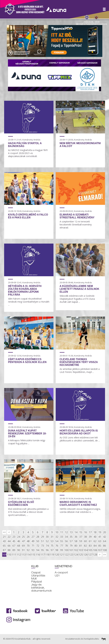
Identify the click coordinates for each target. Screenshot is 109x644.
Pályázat (37, 582)
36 (76, 537)
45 (14, 541)
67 (14, 546)
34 (66, 537)
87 (4, 550)
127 (90, 555)
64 (105, 541)
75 (52, 546)
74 (47, 546)
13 (71, 532)
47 (23, 541)
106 (95, 550)
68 (19, 546)
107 (100, 550)
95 (42, 550)
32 (57, 537)
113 (23, 555)
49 (33, 541)
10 (57, 532)
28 (38, 537)
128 (95, 555)
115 (33, 555)
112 (19, 555)
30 (47, 537)
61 (90, 541)
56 (66, 541)
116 (38, 555)
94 (38, 550)
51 (42, 541)
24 (19, 537)
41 (100, 537)
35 (71, 537)
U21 (57, 576)
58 (76, 541)
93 (33, 550)
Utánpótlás (38, 576)
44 (9, 541)
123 (71, 555)
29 (42, 537)
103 (81, 550)
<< (4, 532)
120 (57, 555)
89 (14, 550)
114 (28, 555)
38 (85, 537)
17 (90, 532)
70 (28, 546)
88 (9, 550)
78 (66, 546)
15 (81, 532)
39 (90, 537)
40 (95, 537)
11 (62, 532)
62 (95, 541)
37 (81, 537)
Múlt (34, 579)
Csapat (36, 573)
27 (33, 537)
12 (66, 532)
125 (81, 555)
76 (57, 546)
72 (38, 546)
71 (33, 546)
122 (66, 555)
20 (105, 532)
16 (85, 532)
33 (62, 537)
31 (52, 537)
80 (76, 546)
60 (85, 541)
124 (76, 555)
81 (81, 546)
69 (23, 546)
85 (100, 546)
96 (47, 550)
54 (57, 541)
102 (76, 550)
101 (71, 550)
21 (4, 537)
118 (47, 555)
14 (76, 532)
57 (71, 541)
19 (100, 532)
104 (85, 550)
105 (90, 550)
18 (95, 532)
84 (95, 546)
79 (71, 546)
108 (105, 550)
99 (62, 550)
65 (4, 546)
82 (85, 546)
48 (28, 541)
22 (9, 537)
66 (9, 546)
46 (19, 541)
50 (38, 541)
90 (19, 550)
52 (47, 541)
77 (62, 546)
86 (105, 546)
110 (9, 555)
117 (42, 555)
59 (81, 541)
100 (66, 550)
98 (57, 550)
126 (85, 555)
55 (62, 541)
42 (105, 537)
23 (14, 537)
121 (62, 555)
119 (52, 555)
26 (28, 537)
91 (23, 550)
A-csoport (61, 573)
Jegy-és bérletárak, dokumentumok (41, 588)
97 (52, 550)
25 (23, 537)
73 (42, 546)
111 (14, 555)
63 (100, 541)
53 (52, 541)
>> (105, 555)
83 (90, 546)
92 (28, 550)
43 (4, 541)
